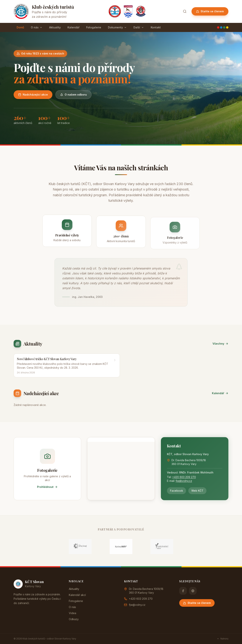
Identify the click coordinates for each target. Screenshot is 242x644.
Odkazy (74, 619)
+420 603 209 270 (184, 477)
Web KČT (197, 491)
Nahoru (223, 639)
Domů (20, 27)
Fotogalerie (94, 27)
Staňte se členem (210, 11)
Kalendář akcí (77, 595)
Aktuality (55, 27)
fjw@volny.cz (184, 481)
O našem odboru (73, 95)
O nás (37, 27)
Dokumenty (117, 27)
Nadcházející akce (33, 95)
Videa (73, 613)
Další (139, 27)
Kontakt (156, 27)
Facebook (176, 491)
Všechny (220, 344)
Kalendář (73, 27)
